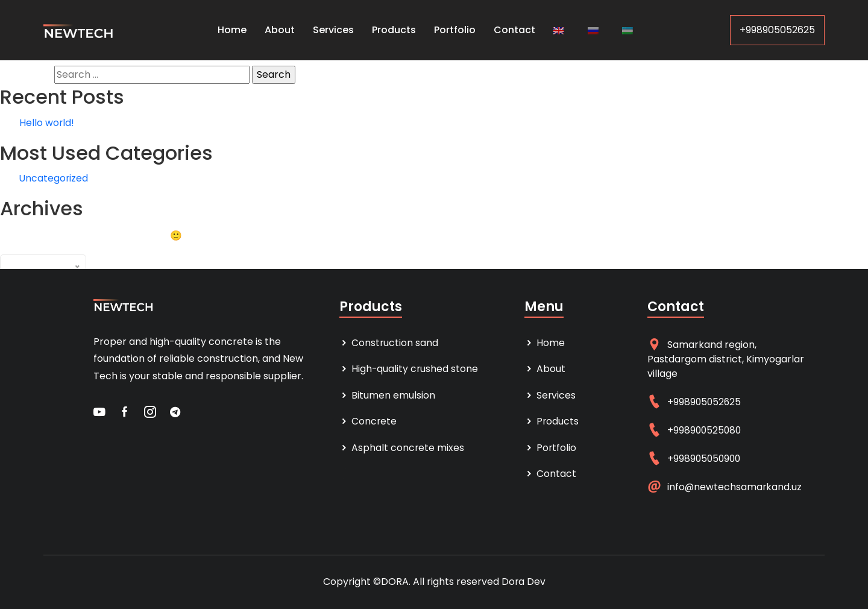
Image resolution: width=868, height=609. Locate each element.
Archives (107, 261)
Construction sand (389, 343)
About (280, 30)
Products (394, 30)
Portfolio (455, 30)
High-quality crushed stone (409, 369)
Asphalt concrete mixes (402, 449)
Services (333, 30)
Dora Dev (523, 582)
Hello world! (47, 123)
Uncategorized (54, 178)
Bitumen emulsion (387, 396)
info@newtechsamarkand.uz (735, 487)
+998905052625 (777, 30)
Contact (514, 30)
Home (232, 30)
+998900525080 (705, 430)
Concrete (368, 422)
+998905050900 (705, 459)
